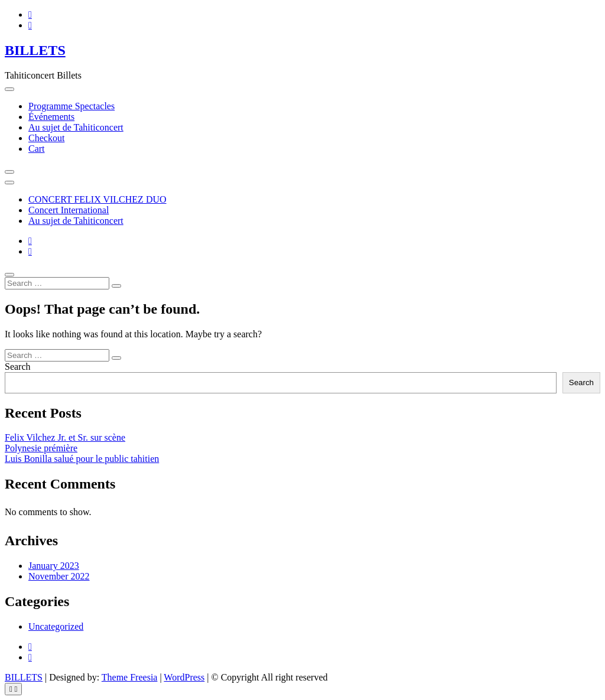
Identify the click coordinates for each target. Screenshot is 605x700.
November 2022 (59, 576)
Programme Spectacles (71, 106)
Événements (51, 117)
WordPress (184, 677)
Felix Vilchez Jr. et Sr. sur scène (65, 437)
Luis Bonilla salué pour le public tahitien (82, 459)
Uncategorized (56, 626)
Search (18, 367)
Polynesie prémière (41, 448)
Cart (37, 149)
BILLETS (35, 50)
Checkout (46, 138)
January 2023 (54, 566)
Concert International (69, 210)
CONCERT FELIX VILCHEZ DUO (97, 199)
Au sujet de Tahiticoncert (76, 127)
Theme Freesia (130, 677)
